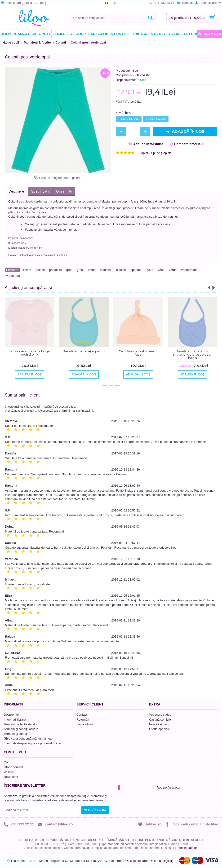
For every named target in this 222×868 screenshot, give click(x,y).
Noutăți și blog (159, 724)
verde (173, 270)
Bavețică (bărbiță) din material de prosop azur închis (192, 355)
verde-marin (189, 270)
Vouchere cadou (160, 715)
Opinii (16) (64, 191)
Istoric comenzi (14, 767)
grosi (80, 270)
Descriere (16, 191)
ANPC (102, 861)
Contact (82, 715)
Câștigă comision (161, 720)
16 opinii (143, 153)
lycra (150, 270)
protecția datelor (186, 848)
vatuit (92, 270)
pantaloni (55, 270)
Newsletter (11, 777)
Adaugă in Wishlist (148, 144)
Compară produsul (189, 144)
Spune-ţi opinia (161, 153)
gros (69, 270)
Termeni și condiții (16, 734)
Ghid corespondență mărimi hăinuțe (28, 738)
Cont (7, 762)
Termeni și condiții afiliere (21, 729)
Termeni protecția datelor (21, 724)
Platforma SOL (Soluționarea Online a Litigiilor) (141, 861)
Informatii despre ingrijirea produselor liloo (32, 743)
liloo (135, 71)
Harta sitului (85, 724)
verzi (161, 270)
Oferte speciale (159, 729)
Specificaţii (40, 191)
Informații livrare (15, 720)
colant (27, 270)
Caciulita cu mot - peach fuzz (138, 353)
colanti (40, 270)
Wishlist (9, 772)
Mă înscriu (95, 810)
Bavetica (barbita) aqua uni (84, 351)
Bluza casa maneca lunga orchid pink (29, 353)
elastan (121, 270)
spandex (136, 270)
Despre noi (11, 715)
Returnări (83, 720)
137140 (91, 861)
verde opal (13, 276)
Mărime (125, 113)
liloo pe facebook (169, 787)
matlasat (106, 270)
